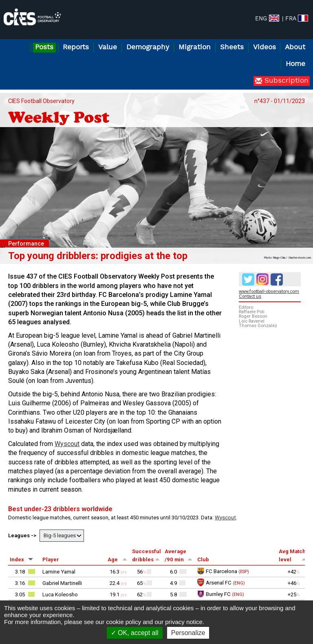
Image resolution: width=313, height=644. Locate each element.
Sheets (232, 47)
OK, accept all (135, 633)
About (295, 47)
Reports (76, 47)
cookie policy (123, 622)
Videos (265, 47)
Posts (44, 47)
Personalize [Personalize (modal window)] (188, 633)
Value (108, 47)
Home (295, 64)
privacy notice (184, 622)
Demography (148, 47)
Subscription (285, 81)
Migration (195, 47)
